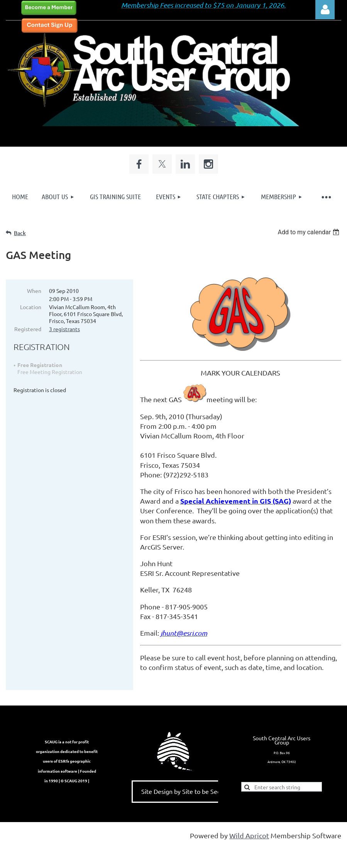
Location (31, 307)
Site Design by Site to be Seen (183, 801)
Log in (325, 10)
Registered (28, 329)
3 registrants (64, 329)
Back (20, 233)
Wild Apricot (249, 845)
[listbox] (309, 232)
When (34, 291)
